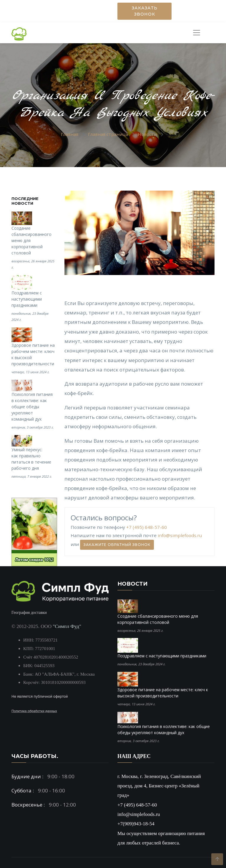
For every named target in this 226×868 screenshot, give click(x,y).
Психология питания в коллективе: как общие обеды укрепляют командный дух (32, 407)
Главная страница (108, 134)
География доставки (29, 613)
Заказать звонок (145, 11)
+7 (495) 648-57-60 (147, 527)
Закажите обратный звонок (117, 545)
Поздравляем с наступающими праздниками (27, 299)
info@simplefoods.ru (180, 536)
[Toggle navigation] (195, 33)
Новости (147, 134)
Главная (70, 134)
